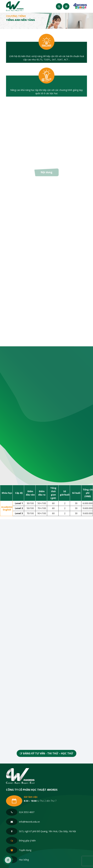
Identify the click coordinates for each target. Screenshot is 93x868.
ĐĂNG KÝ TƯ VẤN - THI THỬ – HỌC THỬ (46, 753)
